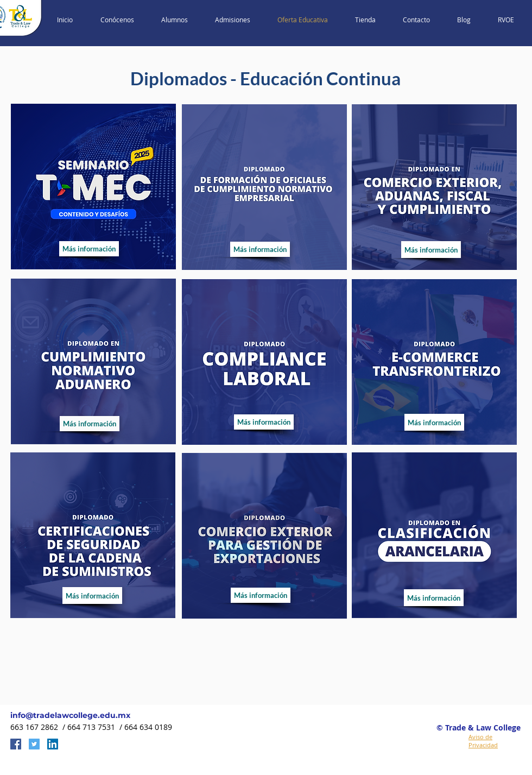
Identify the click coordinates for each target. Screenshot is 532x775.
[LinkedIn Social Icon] (53, 744)
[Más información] (89, 249)
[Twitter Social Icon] (34, 744)
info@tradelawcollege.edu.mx (70, 715)
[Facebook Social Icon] (16, 744)
